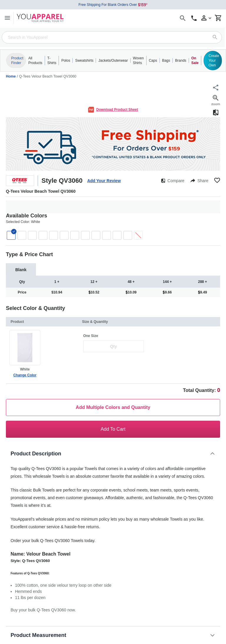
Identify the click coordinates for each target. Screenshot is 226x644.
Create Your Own (214, 61)
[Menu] (7, 18)
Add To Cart (113, 429)
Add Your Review (104, 181)
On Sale (195, 61)
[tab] (21, 270)
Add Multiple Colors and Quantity (113, 407)
